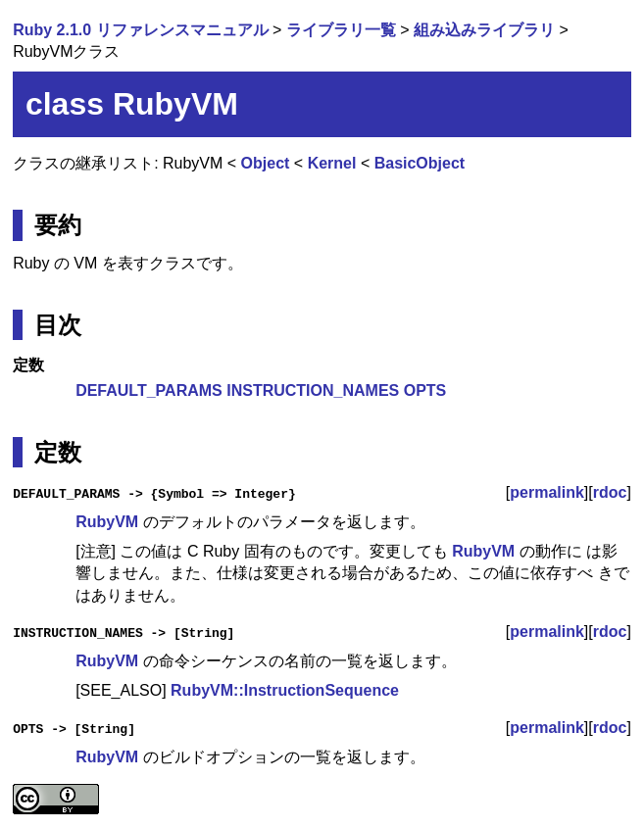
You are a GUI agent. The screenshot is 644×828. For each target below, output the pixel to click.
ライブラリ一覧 (341, 30)
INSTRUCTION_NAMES (313, 390)
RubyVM (107, 522)
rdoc (610, 492)
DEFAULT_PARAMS (149, 390)
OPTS (425, 390)
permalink (547, 492)
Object (266, 163)
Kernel (332, 163)
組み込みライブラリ (484, 30)
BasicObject (420, 163)
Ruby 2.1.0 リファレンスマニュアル (140, 30)
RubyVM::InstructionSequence (285, 690)
